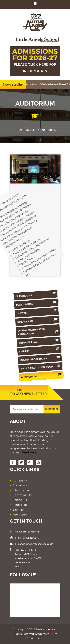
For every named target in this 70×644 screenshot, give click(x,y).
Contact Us (20, 500)
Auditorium (34, 376)
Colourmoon (35, 638)
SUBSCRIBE (52, 409)
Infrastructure (24, 130)
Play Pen (35, 312)
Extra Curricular (22, 495)
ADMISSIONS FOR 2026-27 (35, 61)
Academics (20, 485)
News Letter (20, 514)
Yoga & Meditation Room (34, 368)
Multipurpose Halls (34, 359)
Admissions (20, 480)
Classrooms (35, 295)
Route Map (20, 505)
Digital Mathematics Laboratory (35, 331)
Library (34, 350)
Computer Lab (34, 342)
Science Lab (35, 321)
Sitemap (18, 510)
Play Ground (35, 304)
